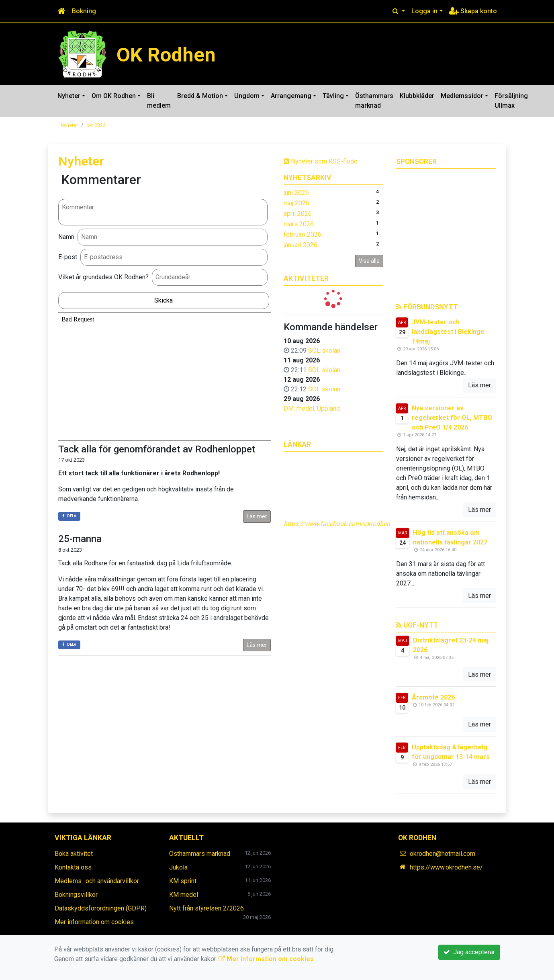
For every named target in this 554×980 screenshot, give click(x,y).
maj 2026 (296, 203)
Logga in (424, 11)
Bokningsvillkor (76, 895)
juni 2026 (296, 193)
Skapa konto (473, 11)
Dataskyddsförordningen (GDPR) (101, 908)
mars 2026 (299, 224)
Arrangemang (291, 96)
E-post (68, 257)
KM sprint (183, 881)
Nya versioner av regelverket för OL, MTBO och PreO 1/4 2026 (452, 418)
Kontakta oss (73, 867)
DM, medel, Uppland (312, 408)
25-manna (80, 539)
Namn (66, 237)
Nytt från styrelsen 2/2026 (206, 908)
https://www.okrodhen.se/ (446, 867)
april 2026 (298, 214)
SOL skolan (324, 351)
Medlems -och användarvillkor (97, 881)
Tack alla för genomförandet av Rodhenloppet (157, 449)
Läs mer (257, 516)
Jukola (178, 867)
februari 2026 (303, 234)
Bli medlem (159, 101)
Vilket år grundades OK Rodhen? (103, 277)
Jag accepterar (469, 952)
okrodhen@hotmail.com (443, 854)
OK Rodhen (172, 54)
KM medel (184, 895)
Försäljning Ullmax (511, 101)
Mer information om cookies (94, 922)
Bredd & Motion (200, 96)
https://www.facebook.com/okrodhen (337, 524)
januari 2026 (301, 245)
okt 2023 (96, 125)
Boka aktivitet (74, 854)
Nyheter (69, 96)
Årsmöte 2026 (433, 697)
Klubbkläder (417, 96)
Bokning (84, 11)
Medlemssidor (462, 96)
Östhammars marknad (374, 101)
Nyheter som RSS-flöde (321, 161)
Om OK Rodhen (114, 96)
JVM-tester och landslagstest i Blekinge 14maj (448, 332)
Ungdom (247, 96)
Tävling (333, 96)
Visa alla (369, 261)
